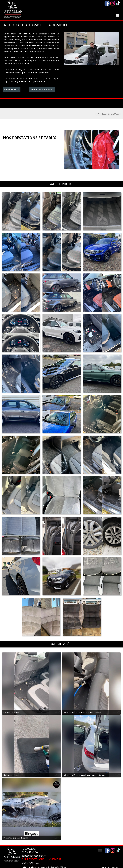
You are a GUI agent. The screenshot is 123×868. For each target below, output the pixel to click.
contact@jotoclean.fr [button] (34, 849)
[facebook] (107, 3)
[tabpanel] (32, 58)
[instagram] (113, 3)
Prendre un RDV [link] (12, 89)
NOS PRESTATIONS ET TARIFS (30, 131)
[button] (21, 205)
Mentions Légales (110, 861)
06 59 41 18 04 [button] (30, 846)
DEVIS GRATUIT (31, 856)
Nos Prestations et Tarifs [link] (42, 89)
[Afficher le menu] (118, 15)
